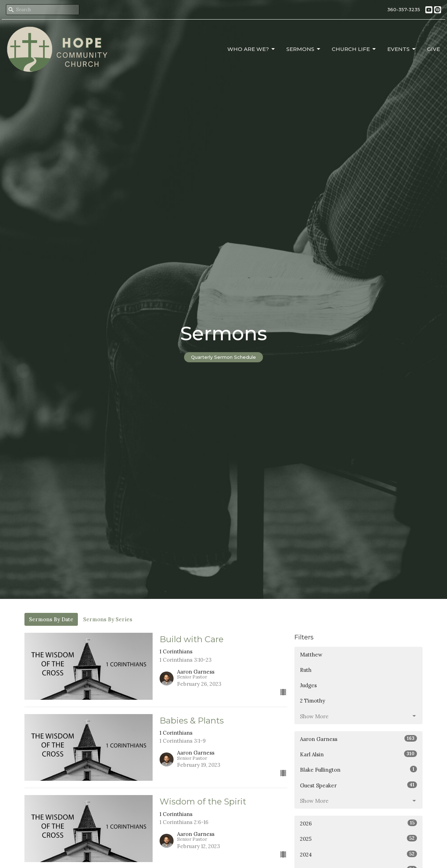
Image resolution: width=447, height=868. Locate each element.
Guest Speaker (358, 785)
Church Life (354, 49)
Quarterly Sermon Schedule (223, 357)
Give (434, 49)
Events (402, 49)
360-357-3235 (404, 9)
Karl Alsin (358, 754)
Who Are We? (252, 49)
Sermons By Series (108, 619)
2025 (358, 839)
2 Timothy (313, 701)
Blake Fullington (358, 769)
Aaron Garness (358, 739)
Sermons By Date (51, 619)
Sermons (304, 49)
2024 (358, 854)
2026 (358, 823)
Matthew (311, 655)
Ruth (306, 670)
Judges (308, 685)
